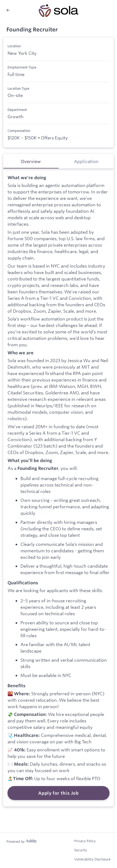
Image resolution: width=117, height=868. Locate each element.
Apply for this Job (58, 793)
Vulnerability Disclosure (92, 859)
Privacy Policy (85, 841)
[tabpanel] (58, 487)
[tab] (31, 161)
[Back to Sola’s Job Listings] (8, 10)
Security (81, 850)
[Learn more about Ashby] (22, 841)
